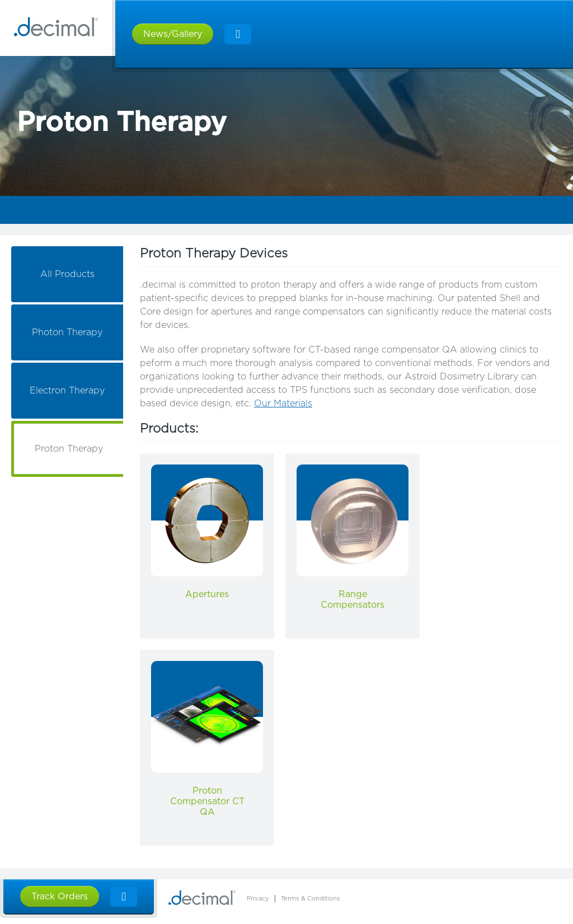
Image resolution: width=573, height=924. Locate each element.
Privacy (258, 899)
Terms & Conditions (311, 899)
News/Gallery (173, 34)
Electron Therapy (67, 391)
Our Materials (283, 404)
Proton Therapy (69, 449)
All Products (67, 274)
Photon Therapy (67, 332)
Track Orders (60, 897)
